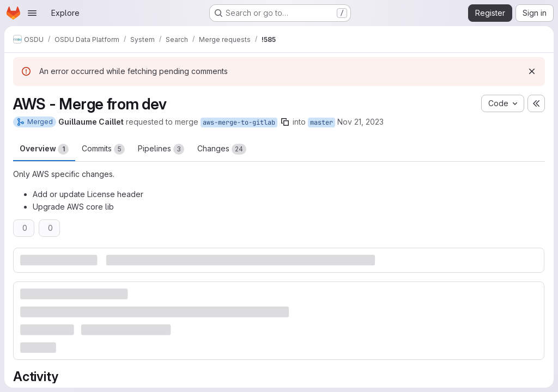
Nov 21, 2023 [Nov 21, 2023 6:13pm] (360, 122)
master (322, 122)
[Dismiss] (532, 71)
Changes (222, 149)
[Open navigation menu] (32, 13)
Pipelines (161, 149)
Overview (44, 149)
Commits (103, 149)
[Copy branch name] (285, 122)
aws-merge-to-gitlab (239, 122)
